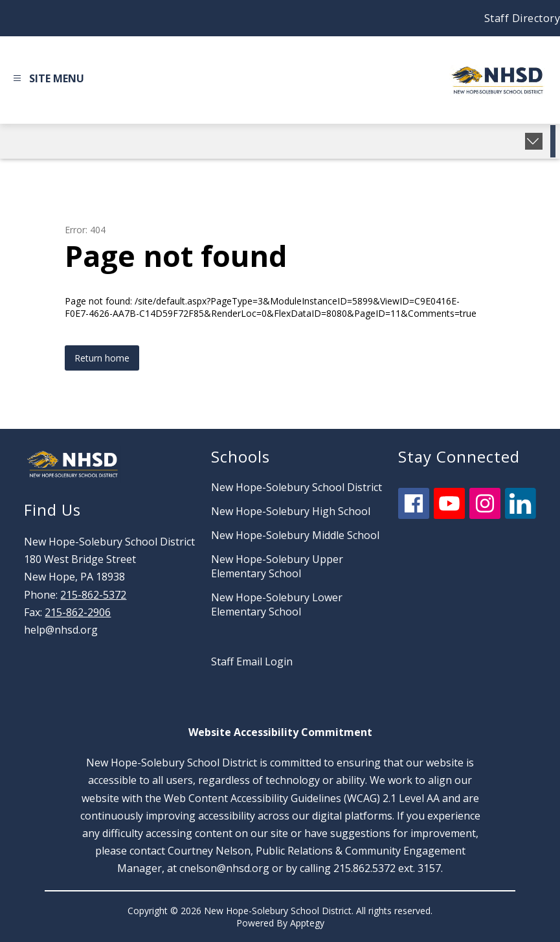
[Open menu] (47, 80)
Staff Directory (522, 18)
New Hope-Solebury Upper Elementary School (277, 566)
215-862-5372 (93, 595)
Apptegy (307, 923)
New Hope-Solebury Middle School (295, 535)
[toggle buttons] (534, 141)
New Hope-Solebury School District (297, 487)
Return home (102, 358)
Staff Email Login (252, 661)
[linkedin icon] (521, 515)
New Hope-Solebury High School (291, 511)
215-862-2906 (78, 612)
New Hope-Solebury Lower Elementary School (277, 604)
